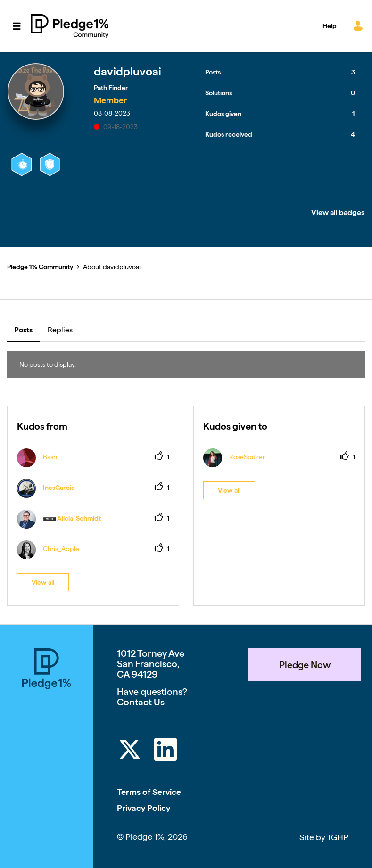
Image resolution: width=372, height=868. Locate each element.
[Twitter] (130, 751)
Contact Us (141, 702)
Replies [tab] (60, 330)
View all (43, 582)
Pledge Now (305, 665)
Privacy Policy (144, 808)
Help (330, 26)
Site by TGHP (324, 837)
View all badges (338, 212)
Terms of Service (149, 792)
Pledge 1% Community (70, 26)
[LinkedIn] (165, 751)
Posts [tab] (23, 330)
